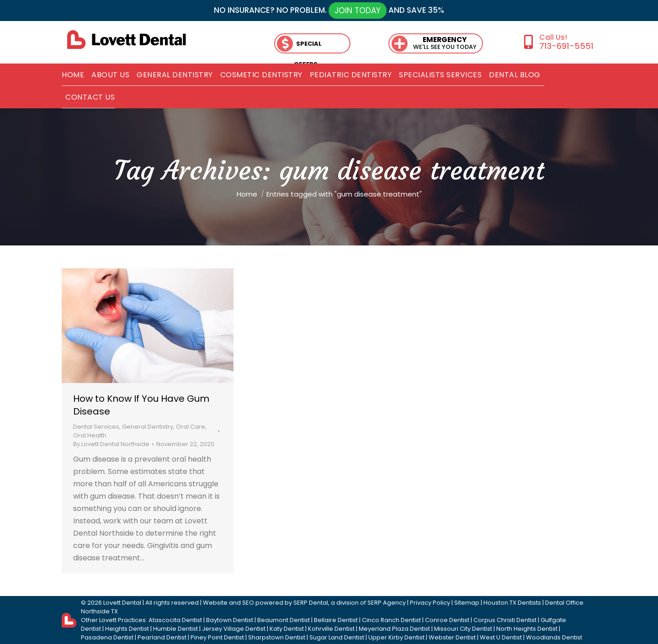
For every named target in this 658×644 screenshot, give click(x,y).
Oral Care (191, 427)
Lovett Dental (122, 603)
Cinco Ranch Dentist (391, 620)
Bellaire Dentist (336, 620)
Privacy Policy (430, 603)
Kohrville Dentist (331, 629)
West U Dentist (501, 637)
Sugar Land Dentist (337, 637)
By (111, 444)
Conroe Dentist (447, 620)
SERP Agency (387, 603)
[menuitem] (73, 75)
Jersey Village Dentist (234, 629)
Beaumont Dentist (284, 620)
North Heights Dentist (527, 629)
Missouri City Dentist (463, 629)
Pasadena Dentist (107, 637)
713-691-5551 (566, 46)
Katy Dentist (287, 629)
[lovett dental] (127, 40)
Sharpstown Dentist (277, 637)
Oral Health (90, 435)
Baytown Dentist (230, 620)
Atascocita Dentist (175, 620)
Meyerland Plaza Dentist (394, 629)
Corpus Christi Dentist (505, 620)
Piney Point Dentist (217, 637)
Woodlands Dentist (554, 637)
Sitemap (467, 603)
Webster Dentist (452, 637)
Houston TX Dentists (512, 603)
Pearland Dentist (162, 637)
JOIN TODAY (358, 11)
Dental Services (96, 427)
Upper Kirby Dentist (396, 637)
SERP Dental (311, 603)
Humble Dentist (175, 629)
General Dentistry (148, 427)
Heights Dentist (127, 629)
